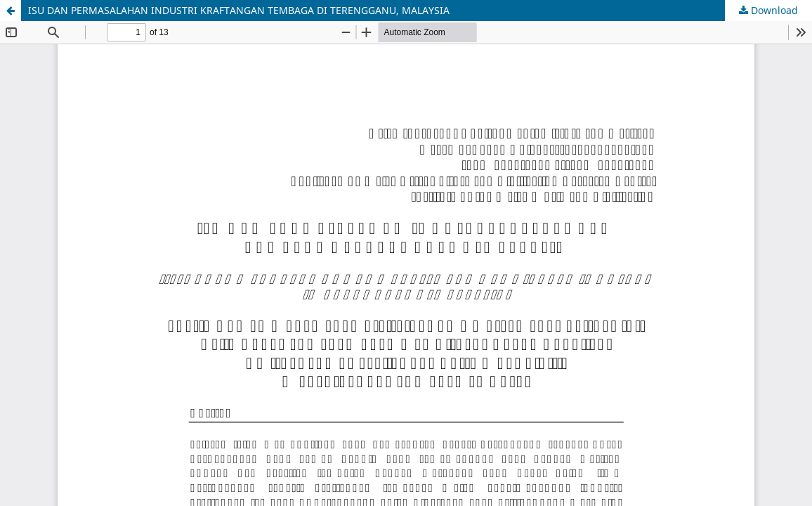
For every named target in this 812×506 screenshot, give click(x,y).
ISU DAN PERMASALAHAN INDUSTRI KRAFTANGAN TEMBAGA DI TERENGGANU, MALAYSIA (239, 10)
